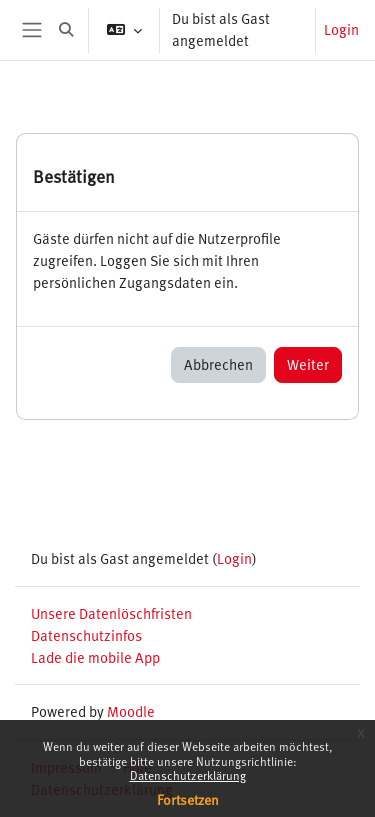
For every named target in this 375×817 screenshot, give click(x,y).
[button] (66, 30)
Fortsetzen (188, 799)
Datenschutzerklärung (188, 775)
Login (341, 29)
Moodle (131, 711)
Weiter (308, 364)
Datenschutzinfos (86, 635)
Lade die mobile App (95, 657)
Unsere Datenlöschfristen (111, 613)
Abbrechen (218, 364)
